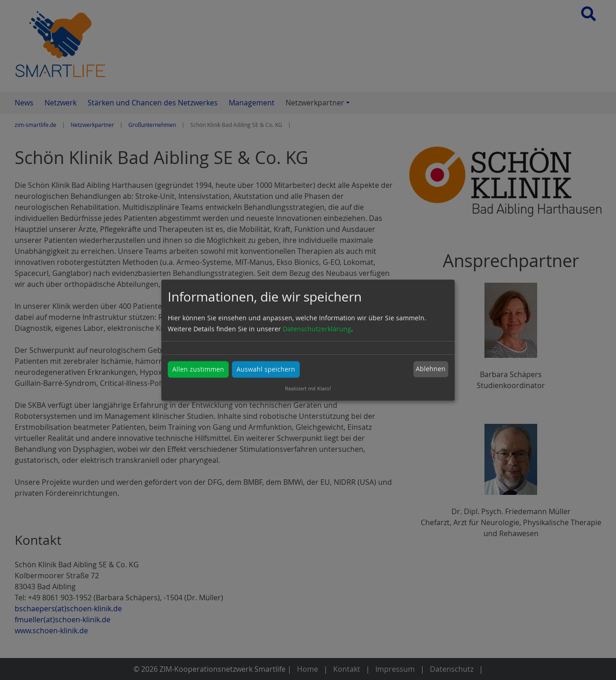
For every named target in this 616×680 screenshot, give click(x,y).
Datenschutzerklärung (317, 329)
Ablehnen (431, 369)
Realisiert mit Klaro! (308, 388)
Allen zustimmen (198, 369)
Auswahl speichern (266, 369)
